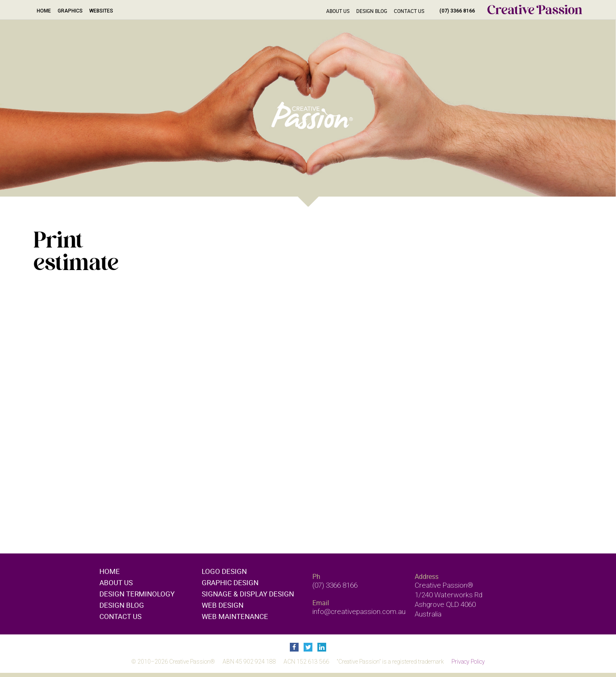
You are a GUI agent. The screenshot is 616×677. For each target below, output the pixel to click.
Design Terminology (137, 594)
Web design (223, 605)
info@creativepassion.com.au (359, 611)
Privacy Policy (468, 662)
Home (44, 11)
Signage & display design (248, 594)
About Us (338, 11)
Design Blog (372, 11)
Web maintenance (235, 616)
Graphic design (230, 582)
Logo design (224, 571)
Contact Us (409, 11)
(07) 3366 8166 (457, 11)
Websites (101, 11)
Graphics (70, 11)
